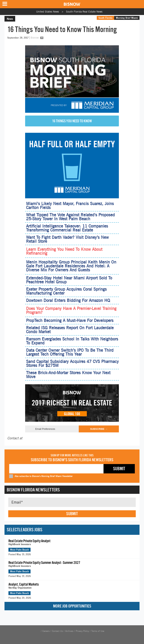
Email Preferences (45, 429)
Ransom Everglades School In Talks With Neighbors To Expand (72, 341)
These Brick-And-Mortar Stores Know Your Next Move (68, 375)
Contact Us (57, 631)
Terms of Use (98, 631)
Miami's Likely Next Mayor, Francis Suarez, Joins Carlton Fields (70, 206)
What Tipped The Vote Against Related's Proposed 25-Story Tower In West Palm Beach (70, 217)
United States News (48, 12)
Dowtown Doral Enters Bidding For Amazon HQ (68, 300)
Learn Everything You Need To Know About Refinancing (64, 251)
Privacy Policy (82, 631)
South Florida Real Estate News (84, 12)
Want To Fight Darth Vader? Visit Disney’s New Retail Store (67, 239)
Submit (72, 514)
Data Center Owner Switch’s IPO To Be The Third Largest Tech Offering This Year (70, 352)
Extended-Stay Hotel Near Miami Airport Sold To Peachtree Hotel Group (69, 280)
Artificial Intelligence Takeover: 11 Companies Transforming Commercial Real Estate (67, 228)
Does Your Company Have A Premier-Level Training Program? (71, 310)
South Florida (105, 18)
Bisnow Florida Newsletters (33, 490)
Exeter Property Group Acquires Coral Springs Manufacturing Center (66, 291)
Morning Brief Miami (127, 18)
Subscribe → (99, 429)
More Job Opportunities (72, 606)
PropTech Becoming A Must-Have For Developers (70, 320)
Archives (69, 631)
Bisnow (35, 38)
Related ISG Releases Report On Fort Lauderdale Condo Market (70, 330)
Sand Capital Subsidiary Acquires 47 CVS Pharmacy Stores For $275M (72, 363)
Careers (46, 631)
